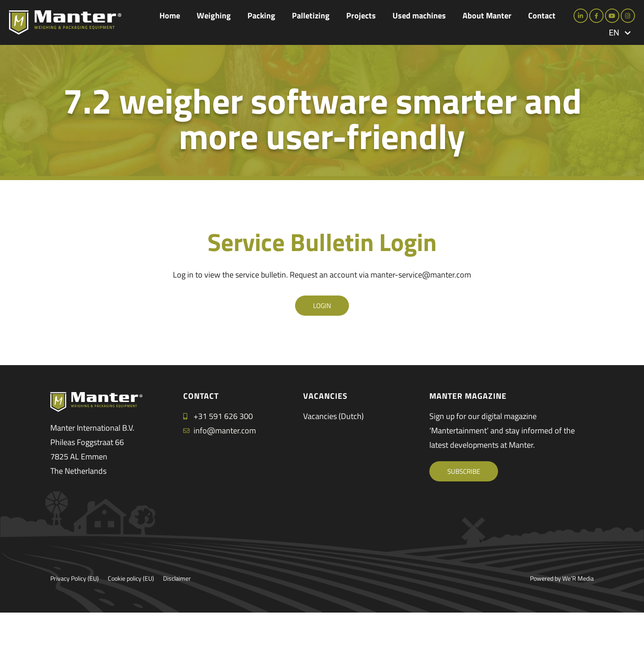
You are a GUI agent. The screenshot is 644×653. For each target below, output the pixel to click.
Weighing (214, 15)
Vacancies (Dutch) (333, 416)
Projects (361, 15)
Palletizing (311, 15)
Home (170, 15)
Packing (261, 15)
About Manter (487, 15)
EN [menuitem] (614, 33)
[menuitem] (620, 33)
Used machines (419, 15)
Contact (542, 15)
